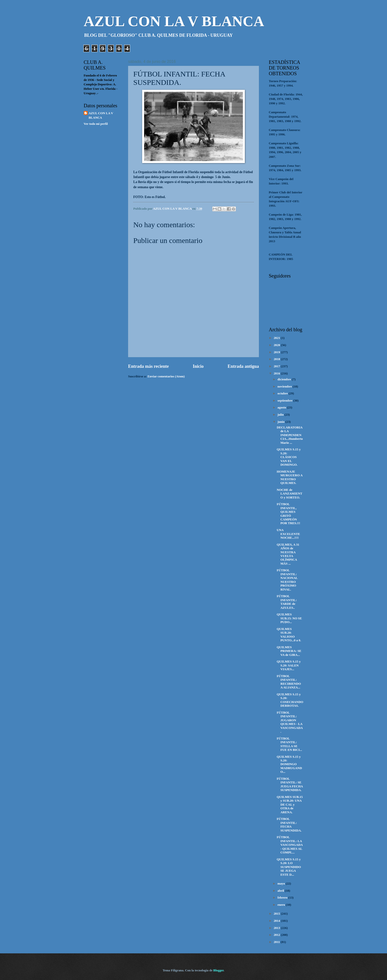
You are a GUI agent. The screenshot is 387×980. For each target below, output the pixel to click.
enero (282, 905)
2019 (277, 352)
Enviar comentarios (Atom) (166, 376)
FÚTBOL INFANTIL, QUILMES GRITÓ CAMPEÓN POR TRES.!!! (288, 514)
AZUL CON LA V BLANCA (174, 21)
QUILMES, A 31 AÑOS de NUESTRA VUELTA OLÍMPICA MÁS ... (288, 554)
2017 (277, 366)
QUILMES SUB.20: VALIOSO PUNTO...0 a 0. (289, 635)
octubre (283, 393)
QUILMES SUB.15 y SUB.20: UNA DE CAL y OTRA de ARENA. (290, 805)
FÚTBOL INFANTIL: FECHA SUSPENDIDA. (289, 825)
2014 (277, 921)
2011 (277, 942)
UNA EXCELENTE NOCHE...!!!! (288, 534)
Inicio (198, 366)
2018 (277, 359)
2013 (277, 928)
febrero (283, 898)
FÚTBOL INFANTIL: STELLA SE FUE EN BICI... (289, 744)
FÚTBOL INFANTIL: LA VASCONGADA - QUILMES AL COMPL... (290, 845)
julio (281, 415)
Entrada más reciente (148, 366)
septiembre (285, 401)
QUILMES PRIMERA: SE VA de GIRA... (289, 651)
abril (281, 891)
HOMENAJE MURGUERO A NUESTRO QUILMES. (290, 477)
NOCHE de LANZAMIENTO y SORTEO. (290, 494)
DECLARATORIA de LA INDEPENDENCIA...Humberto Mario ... (290, 435)
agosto (282, 407)
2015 (277, 914)
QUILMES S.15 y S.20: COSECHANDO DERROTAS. (290, 700)
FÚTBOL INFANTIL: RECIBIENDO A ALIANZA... (289, 682)
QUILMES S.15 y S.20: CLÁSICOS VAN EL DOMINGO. (289, 457)
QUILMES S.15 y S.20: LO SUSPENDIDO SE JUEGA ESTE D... (289, 867)
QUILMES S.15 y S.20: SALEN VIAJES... (289, 665)
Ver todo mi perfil (96, 124)
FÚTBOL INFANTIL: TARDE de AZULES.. (287, 602)
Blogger (218, 970)
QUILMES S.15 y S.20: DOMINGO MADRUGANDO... (289, 764)
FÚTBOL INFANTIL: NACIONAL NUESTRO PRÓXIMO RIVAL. (287, 580)
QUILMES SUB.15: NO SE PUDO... (289, 618)
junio (281, 422)
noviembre (285, 387)
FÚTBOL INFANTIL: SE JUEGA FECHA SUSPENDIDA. (290, 784)
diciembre (285, 379)
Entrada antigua (243, 366)
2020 (277, 345)
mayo (281, 884)
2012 (277, 935)
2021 (277, 338)
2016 (277, 373)
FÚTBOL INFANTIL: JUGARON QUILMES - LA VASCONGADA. (290, 722)
